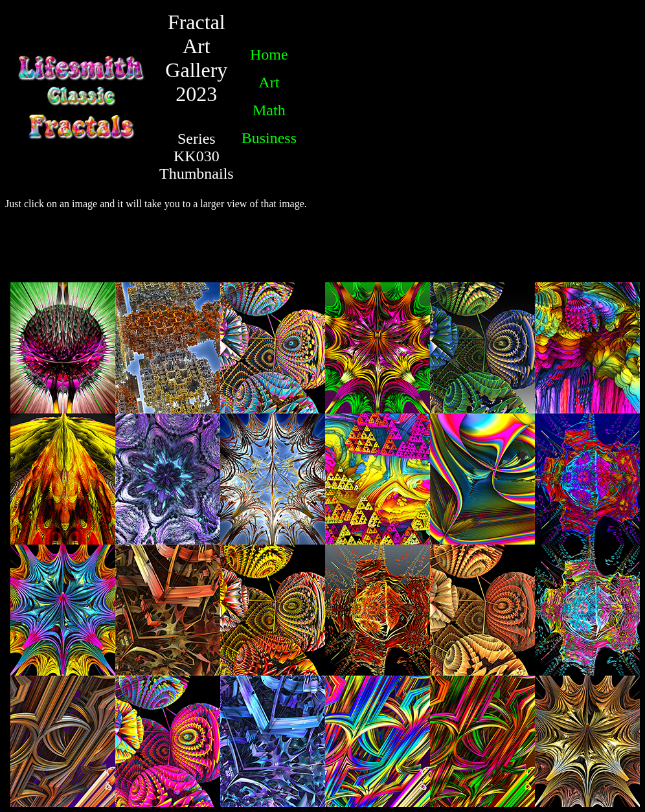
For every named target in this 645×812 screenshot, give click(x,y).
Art (269, 82)
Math (269, 110)
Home (269, 54)
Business (269, 138)
